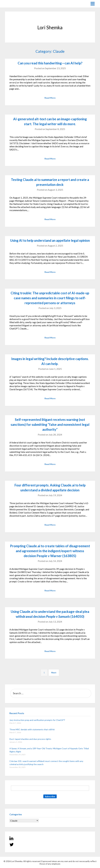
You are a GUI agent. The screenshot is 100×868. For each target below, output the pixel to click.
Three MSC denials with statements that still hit (32, 729)
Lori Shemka (14, 4)
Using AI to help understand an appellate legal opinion (50, 240)
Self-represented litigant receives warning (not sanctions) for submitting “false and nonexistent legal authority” (50, 425)
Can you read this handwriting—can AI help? (50, 63)
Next (54, 673)
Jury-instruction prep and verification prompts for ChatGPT (37, 720)
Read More (50, 98)
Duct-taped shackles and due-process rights (30, 739)
